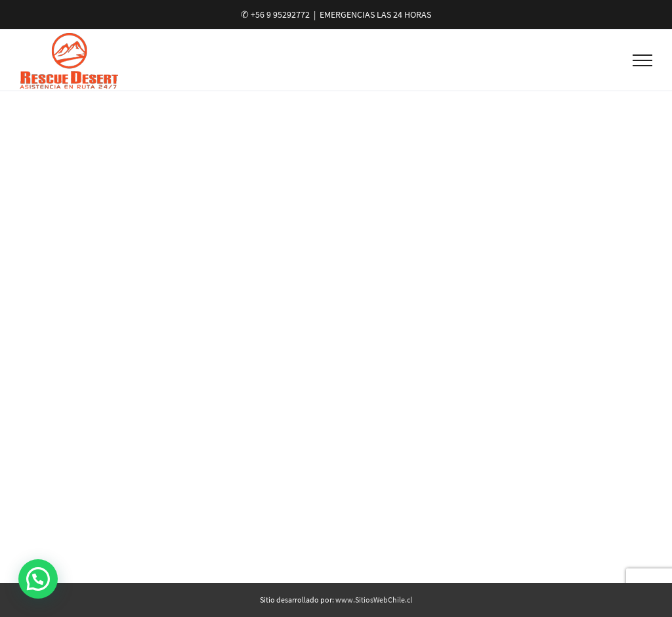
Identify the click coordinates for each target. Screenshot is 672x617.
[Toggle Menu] (643, 60)
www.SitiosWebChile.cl (374, 600)
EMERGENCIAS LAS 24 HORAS (375, 14)
